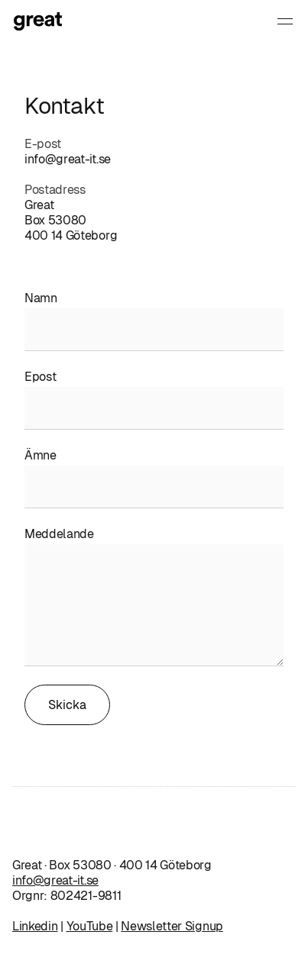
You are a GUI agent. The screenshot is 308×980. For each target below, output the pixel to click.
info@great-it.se (68, 159)
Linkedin (35, 926)
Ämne (41, 455)
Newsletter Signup (172, 926)
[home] (57, 21)
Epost (40, 377)
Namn (41, 298)
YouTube (90, 926)
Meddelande (59, 534)
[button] (285, 21)
